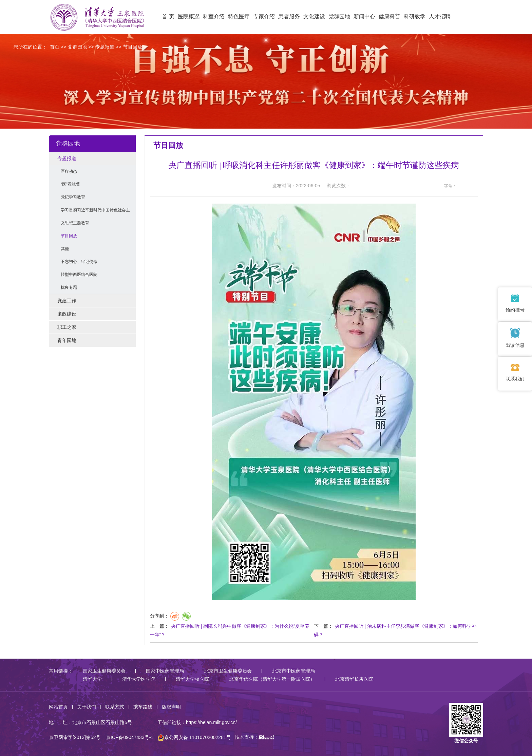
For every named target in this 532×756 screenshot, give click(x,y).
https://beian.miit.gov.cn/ (211, 722)
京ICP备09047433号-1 (130, 737)
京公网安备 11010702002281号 (194, 737)
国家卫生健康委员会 (104, 671)
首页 (55, 47)
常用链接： (61, 671)
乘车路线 (143, 707)
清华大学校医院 (192, 679)
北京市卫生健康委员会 (228, 671)
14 (474, 186)
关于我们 (87, 707)
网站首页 (58, 707)
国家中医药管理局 (165, 671)
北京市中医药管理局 (293, 671)
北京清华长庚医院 (354, 679)
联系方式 (115, 707)
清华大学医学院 (139, 679)
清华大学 (92, 679)
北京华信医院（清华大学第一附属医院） (272, 679)
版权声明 (171, 707)
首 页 (168, 16)
